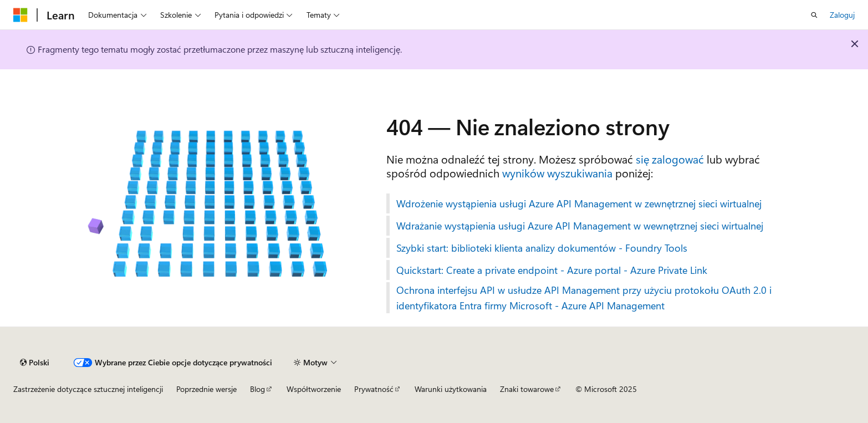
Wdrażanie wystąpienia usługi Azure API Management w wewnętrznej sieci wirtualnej (580, 226)
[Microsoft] (21, 15)
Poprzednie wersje (206, 389)
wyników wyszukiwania (557, 173)
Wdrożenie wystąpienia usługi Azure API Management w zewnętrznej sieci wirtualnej (579, 203)
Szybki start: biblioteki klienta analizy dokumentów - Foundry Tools (542, 248)
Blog (257, 389)
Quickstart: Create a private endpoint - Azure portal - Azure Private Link (552, 270)
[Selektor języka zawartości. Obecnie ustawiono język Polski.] (35, 363)
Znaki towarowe (527, 389)
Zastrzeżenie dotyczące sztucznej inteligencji (88, 389)
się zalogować (670, 159)
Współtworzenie (314, 389)
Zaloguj (842, 15)
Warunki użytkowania (451, 389)
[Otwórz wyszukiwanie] (814, 15)
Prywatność (374, 389)
